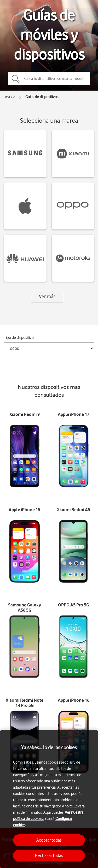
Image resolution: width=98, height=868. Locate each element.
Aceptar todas (49, 840)
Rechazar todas (49, 855)
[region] (49, 799)
